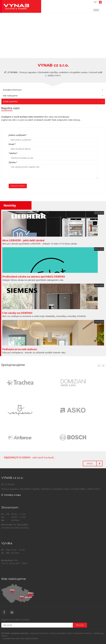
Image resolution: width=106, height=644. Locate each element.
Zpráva (13, 162)
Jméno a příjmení (18, 135)
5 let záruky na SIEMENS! (17, 313)
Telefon (13, 153)
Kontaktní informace (12, 90)
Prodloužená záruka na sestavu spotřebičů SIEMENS (34, 277)
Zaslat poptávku (10, 101)
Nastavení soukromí (82, 633)
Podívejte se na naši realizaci (20, 349)
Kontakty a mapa (12, 495)
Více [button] (90, 464)
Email (12, 144)
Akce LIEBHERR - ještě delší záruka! (23, 240)
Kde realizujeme (10, 96)
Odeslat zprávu (18, 186)
